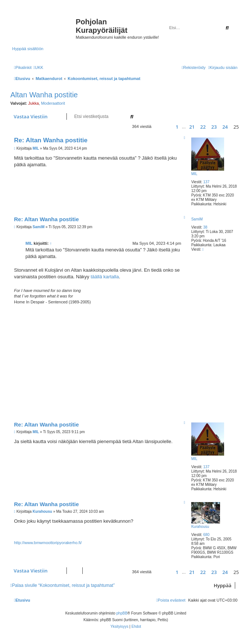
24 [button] (225, 127)
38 (205, 227)
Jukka (33, 103)
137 (207, 182)
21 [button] (192, 127)
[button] (160, 127)
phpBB (122, 613)
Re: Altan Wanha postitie (51, 140)
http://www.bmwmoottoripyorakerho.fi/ (48, 543)
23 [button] (214, 127)
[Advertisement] (130, 360)
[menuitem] (38, 67)
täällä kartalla (105, 277)
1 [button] (177, 127)
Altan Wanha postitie (44, 95)
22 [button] (203, 127)
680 (207, 535)
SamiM (197, 219)
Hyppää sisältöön (28, 49)
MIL (194, 174)
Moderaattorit (53, 103)
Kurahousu (200, 527)
